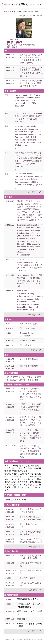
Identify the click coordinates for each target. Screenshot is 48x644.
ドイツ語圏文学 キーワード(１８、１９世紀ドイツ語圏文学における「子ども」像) (23, 378)
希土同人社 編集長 (28, 578)
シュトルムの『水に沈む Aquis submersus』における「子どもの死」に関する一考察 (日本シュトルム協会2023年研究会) (30, 265)
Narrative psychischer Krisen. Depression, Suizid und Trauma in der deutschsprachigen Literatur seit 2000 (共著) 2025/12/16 (28, 100)
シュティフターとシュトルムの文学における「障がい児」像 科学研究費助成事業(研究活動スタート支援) (31, 451)
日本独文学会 (26, 345)
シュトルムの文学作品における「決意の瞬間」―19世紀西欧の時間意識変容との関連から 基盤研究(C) (31, 394)
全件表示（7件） (36, 590)
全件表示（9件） (36, 350)
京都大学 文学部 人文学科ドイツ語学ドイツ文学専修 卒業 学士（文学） (31, 83)
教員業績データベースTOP (15, 11)
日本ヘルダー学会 (28, 328)
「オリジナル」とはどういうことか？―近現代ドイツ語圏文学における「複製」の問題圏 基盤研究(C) (31, 436)
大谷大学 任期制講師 (29, 359)
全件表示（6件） (36, 547)
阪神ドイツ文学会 (28, 340)
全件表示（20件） (36, 192)
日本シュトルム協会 (28, 324)
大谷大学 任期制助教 (29, 366)
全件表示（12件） (36, 631)
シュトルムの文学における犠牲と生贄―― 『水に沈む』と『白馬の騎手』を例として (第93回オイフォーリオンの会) (30, 281)
